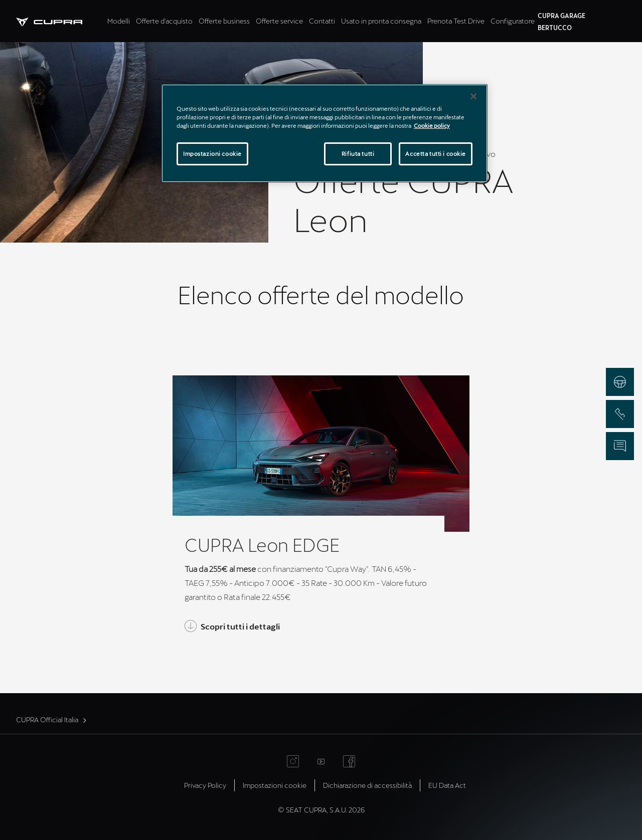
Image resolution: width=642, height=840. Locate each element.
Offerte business (224, 21)
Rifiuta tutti (358, 154)
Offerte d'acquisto (164, 21)
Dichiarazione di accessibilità (367, 785)
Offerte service (279, 21)
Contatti (322, 21)
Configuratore (513, 21)
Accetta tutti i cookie (436, 154)
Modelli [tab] (119, 21)
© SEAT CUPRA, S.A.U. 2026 (321, 810)
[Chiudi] (473, 96)
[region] (325, 133)
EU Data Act (447, 785)
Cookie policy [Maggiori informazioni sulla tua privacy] (432, 126)
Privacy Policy (205, 785)
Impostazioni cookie (275, 785)
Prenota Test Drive (456, 21)
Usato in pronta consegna (381, 21)
